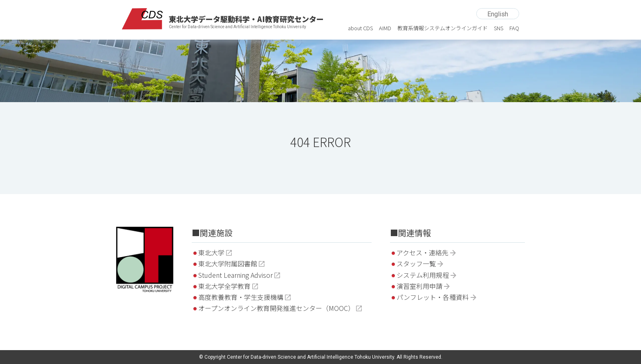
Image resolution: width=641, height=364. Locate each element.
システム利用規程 (423, 275)
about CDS (360, 28)
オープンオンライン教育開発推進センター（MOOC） (276, 308)
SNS (499, 28)
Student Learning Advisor (235, 275)
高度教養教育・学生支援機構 (241, 297)
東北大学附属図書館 (228, 264)
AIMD (385, 28)
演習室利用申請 (419, 286)
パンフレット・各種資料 (433, 297)
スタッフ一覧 (416, 264)
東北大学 (211, 252)
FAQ (514, 28)
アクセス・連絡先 (422, 252)
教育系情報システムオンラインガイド (443, 28)
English (498, 14)
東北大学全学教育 (224, 286)
